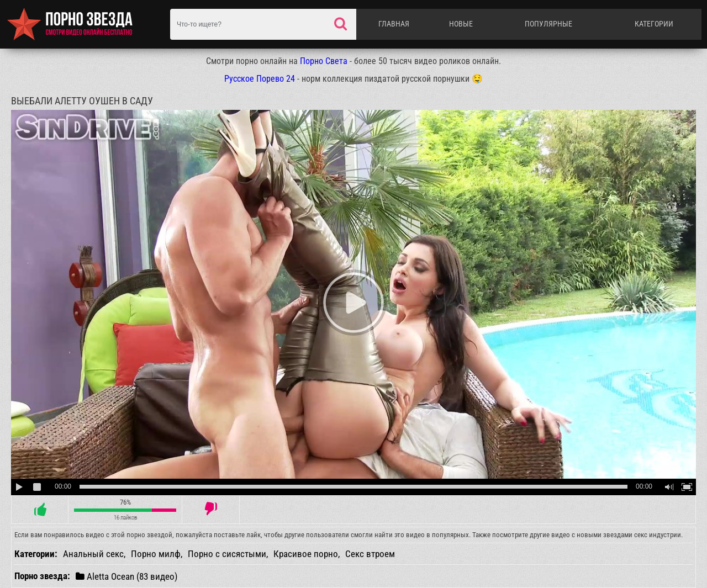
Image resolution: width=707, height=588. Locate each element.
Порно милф (156, 554)
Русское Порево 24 (260, 79)
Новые (461, 24)
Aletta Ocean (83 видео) (126, 576)
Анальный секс (93, 554)
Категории (654, 24)
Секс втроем (370, 554)
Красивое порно (306, 554)
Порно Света (324, 61)
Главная (394, 24)
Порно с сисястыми (227, 554)
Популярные (548, 24)
